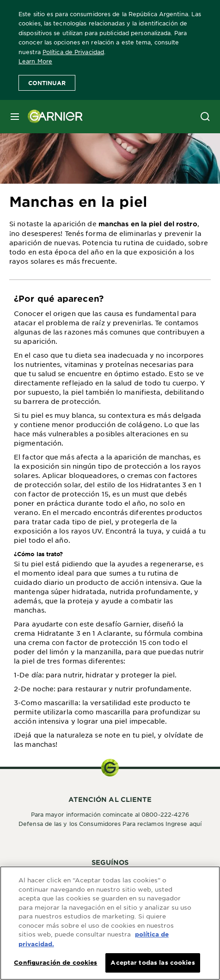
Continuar (47, 83)
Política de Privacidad (73, 52)
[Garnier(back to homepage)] (52, 117)
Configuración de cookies (55, 963)
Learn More (35, 61)
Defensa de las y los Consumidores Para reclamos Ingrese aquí (110, 824)
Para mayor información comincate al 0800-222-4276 (110, 814)
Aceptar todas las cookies (153, 963)
